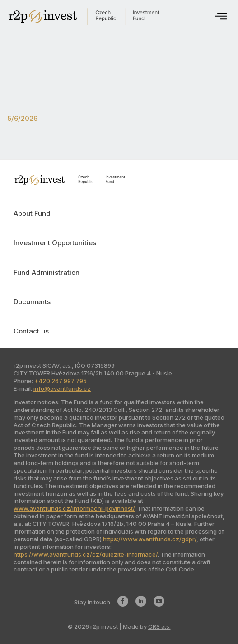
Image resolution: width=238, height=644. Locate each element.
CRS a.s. (159, 626)
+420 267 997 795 (61, 381)
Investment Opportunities (55, 243)
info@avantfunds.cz (62, 388)
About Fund (32, 213)
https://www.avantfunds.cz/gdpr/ (150, 539)
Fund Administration (47, 272)
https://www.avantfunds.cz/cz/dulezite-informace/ (86, 554)
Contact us (31, 331)
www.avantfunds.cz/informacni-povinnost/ (74, 508)
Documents (32, 302)
